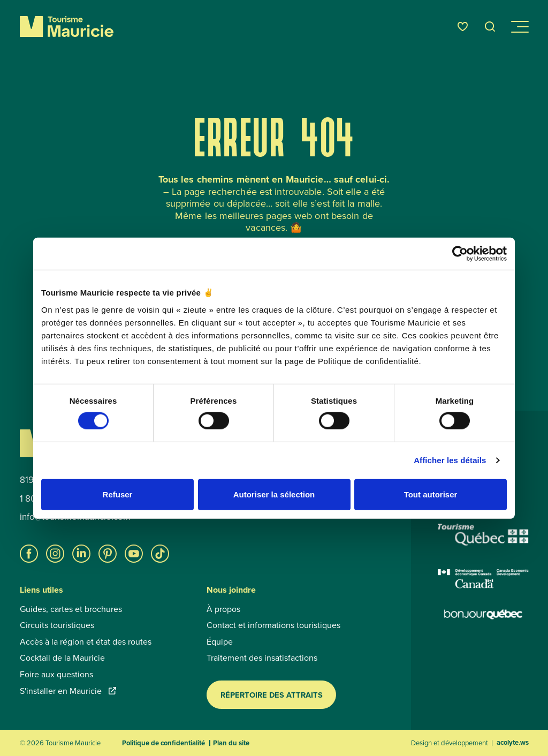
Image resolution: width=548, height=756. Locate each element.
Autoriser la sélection (274, 494)
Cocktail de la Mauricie (62, 657)
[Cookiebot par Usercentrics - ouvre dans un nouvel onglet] (460, 254)
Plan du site (231, 743)
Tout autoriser (431, 494)
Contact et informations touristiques (273, 625)
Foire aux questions (56, 674)
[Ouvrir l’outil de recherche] (490, 27)
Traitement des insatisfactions (262, 657)
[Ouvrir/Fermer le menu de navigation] (519, 27)
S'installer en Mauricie (68, 691)
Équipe (220, 641)
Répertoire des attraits (272, 695)
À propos (223, 609)
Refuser (118, 494)
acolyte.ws (513, 743)
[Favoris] (463, 27)
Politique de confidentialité (163, 743)
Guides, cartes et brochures (71, 609)
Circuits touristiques (57, 625)
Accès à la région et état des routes (86, 641)
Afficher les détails (450, 460)
